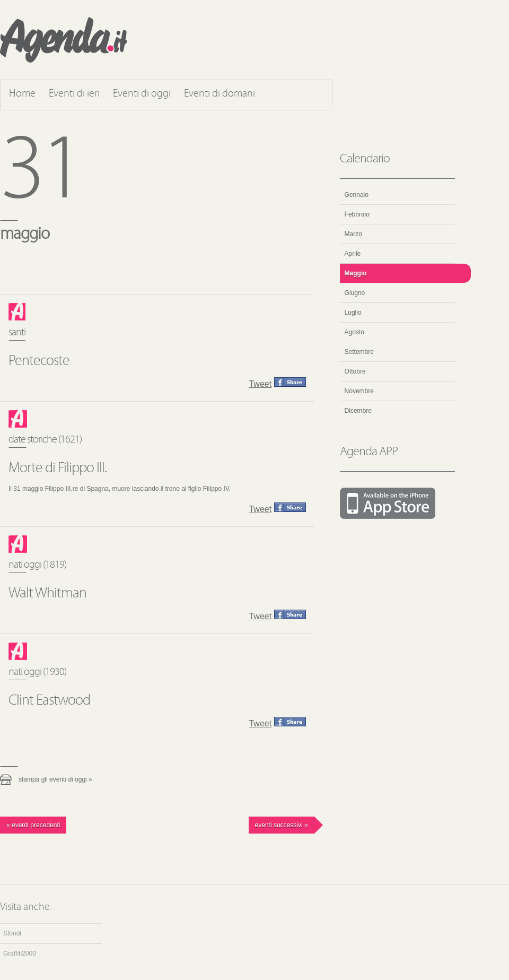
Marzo (353, 234)
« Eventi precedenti (33, 825)
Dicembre (358, 411)
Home (22, 94)
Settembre (359, 352)
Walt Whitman (47, 594)
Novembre (359, 391)
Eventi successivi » (282, 825)
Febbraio (357, 214)
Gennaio (357, 195)
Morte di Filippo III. (58, 469)
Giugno (355, 293)
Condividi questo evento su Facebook (290, 382)
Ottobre (355, 371)
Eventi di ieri (74, 94)
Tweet (260, 384)
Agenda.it (64, 40)
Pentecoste (39, 361)
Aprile (353, 254)
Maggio (356, 273)
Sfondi (12, 933)
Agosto (354, 332)
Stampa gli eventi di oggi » (55, 779)
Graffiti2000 (20, 953)
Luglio (353, 313)
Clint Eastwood (49, 701)
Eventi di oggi (142, 94)
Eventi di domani (220, 94)
